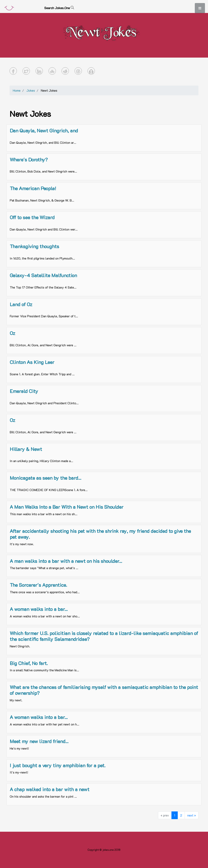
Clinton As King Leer (32, 362)
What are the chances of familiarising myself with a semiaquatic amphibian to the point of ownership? (104, 690)
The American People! (33, 188)
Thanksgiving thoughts (34, 246)
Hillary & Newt (26, 449)
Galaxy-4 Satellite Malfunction (43, 275)
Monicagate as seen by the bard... (45, 478)
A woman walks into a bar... (39, 609)
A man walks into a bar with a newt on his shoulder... (66, 561)
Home (17, 90)
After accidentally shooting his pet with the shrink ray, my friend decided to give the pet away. (100, 534)
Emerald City (24, 391)
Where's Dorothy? (29, 159)
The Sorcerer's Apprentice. (38, 585)
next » (192, 815)
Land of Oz (21, 304)
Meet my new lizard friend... (39, 741)
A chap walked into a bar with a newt (50, 789)
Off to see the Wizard (32, 217)
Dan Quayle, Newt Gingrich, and (44, 130)
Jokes (31, 90)
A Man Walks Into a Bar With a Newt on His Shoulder (67, 507)
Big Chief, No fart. (29, 663)
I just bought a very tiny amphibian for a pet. (58, 765)
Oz (12, 333)
